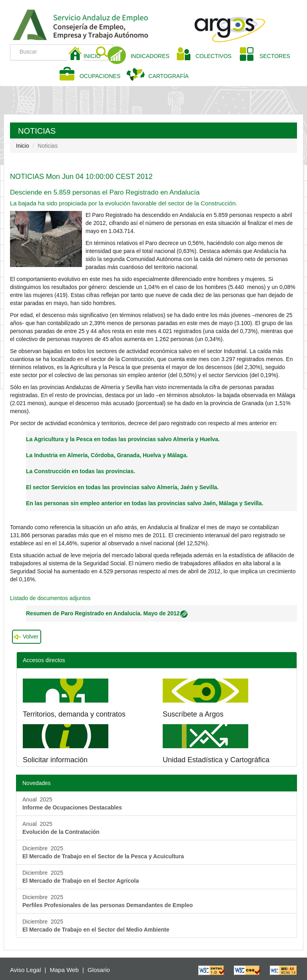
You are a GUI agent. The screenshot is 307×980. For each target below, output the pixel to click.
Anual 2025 (72, 803)
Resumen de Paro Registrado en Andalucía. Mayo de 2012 (107, 613)
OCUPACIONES (100, 76)
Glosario (99, 970)
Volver (31, 637)
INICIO (95, 55)
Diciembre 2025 (103, 852)
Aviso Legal (25, 970)
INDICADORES (150, 56)
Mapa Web (64, 970)
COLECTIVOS (216, 55)
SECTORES (275, 56)
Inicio (23, 146)
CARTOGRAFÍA (168, 76)
